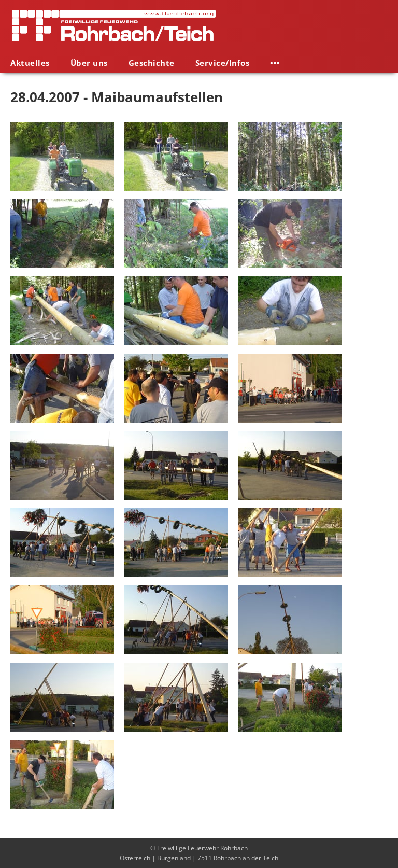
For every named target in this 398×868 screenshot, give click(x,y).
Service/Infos (223, 63)
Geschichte (152, 63)
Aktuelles (30, 63)
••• (275, 63)
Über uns (89, 63)
